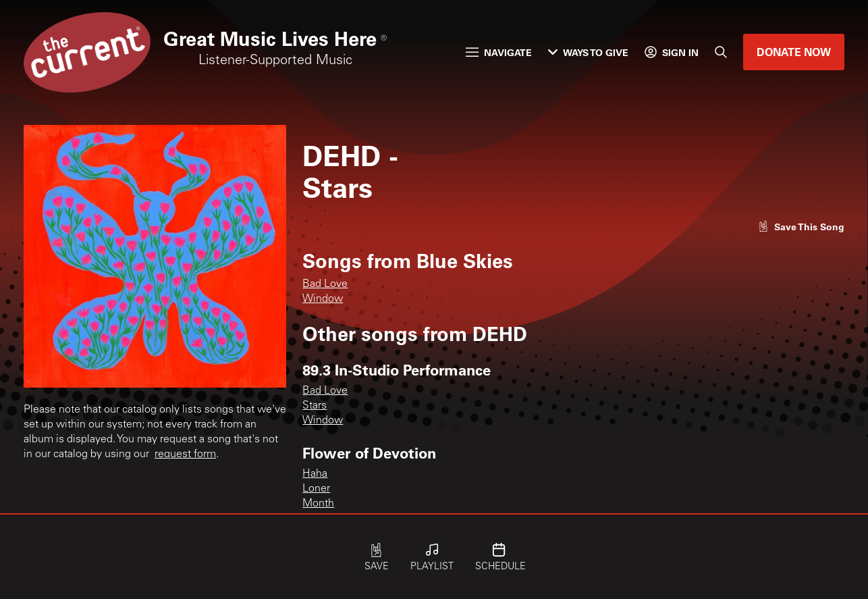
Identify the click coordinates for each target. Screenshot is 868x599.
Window (323, 299)
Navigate (499, 52)
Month (318, 504)
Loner (316, 489)
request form (185, 454)
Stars (315, 406)
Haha (315, 474)
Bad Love (325, 284)
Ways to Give (588, 52)
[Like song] (801, 227)
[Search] (721, 52)
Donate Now (794, 52)
